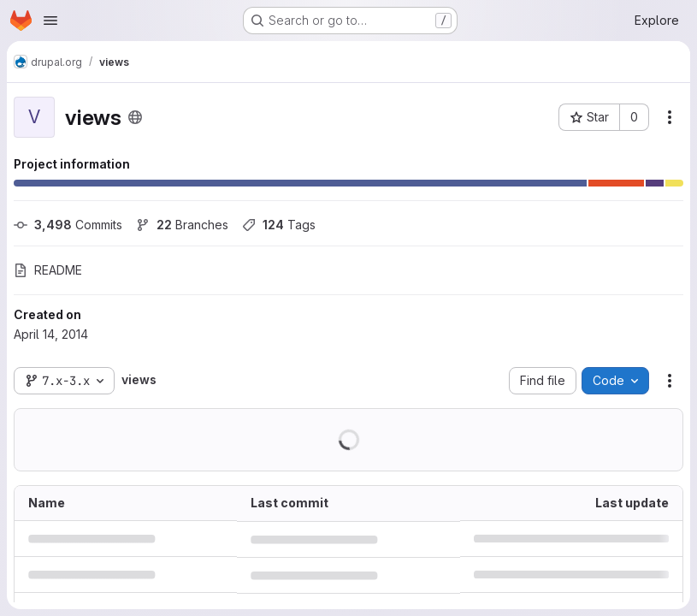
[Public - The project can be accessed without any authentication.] (135, 117)
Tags (279, 225)
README (48, 270)
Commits (68, 225)
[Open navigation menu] (50, 21)
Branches (182, 225)
